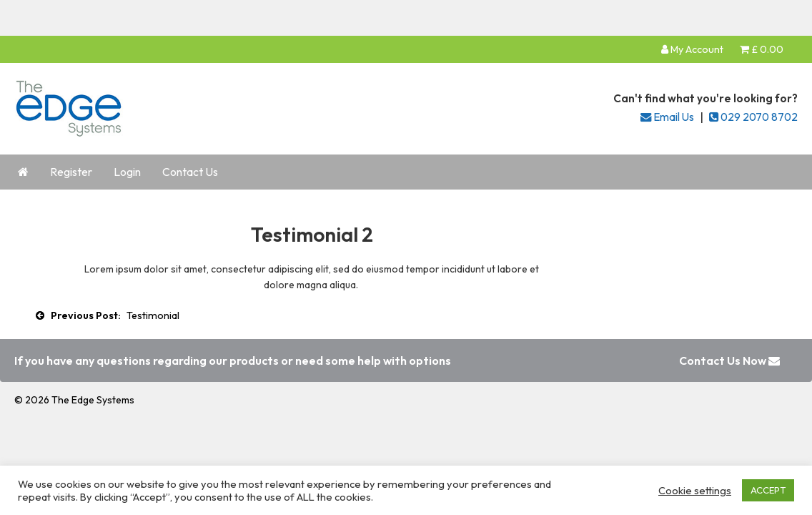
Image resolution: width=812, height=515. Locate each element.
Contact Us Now (729, 360)
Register (71, 172)
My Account (692, 49)
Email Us (667, 117)
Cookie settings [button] (695, 491)
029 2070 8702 (753, 117)
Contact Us (190, 172)
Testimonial (153, 315)
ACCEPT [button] (768, 490)
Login (127, 172)
